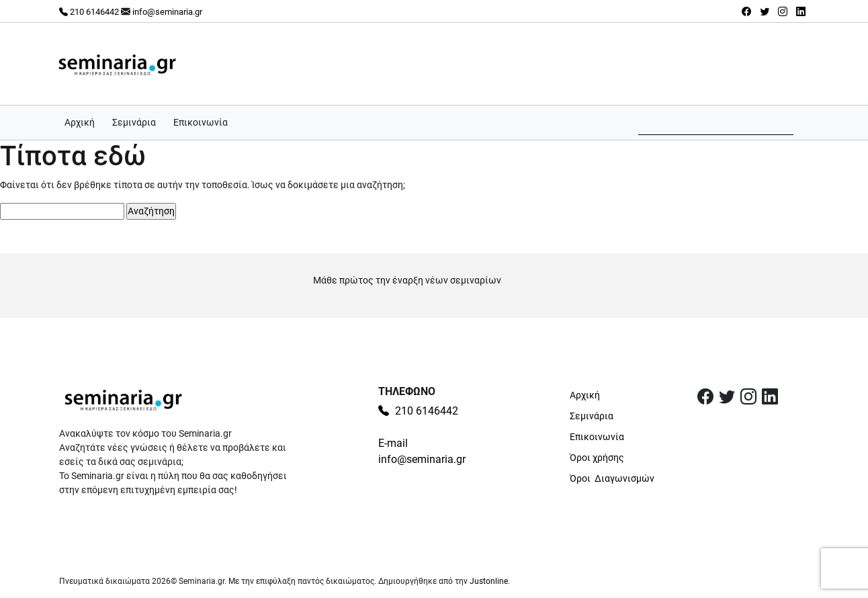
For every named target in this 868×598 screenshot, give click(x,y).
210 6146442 (89, 12)
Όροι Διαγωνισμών (612, 478)
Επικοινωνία (201, 122)
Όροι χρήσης (597, 458)
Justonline (489, 581)
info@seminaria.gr (167, 12)
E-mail (393, 443)
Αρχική (80, 122)
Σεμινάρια (134, 122)
